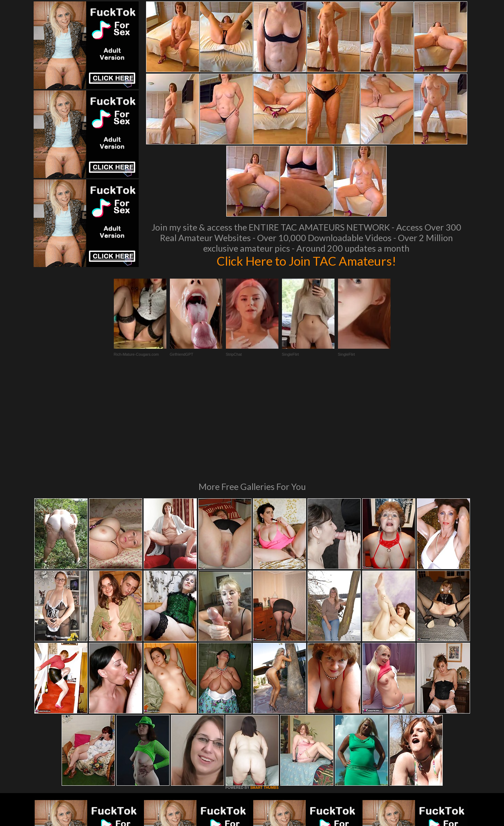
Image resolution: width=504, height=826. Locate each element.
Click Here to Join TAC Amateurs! (306, 261)
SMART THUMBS (264, 692)
